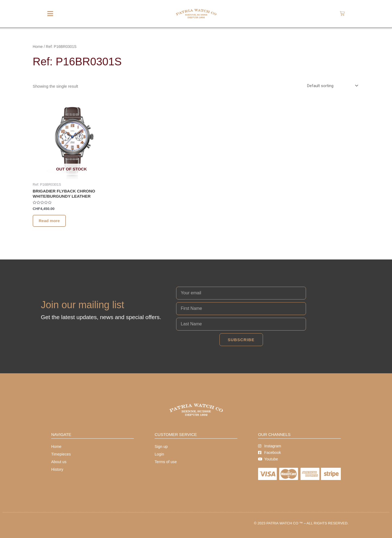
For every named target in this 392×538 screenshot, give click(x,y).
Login (159, 454)
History (57, 469)
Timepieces (61, 454)
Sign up (161, 447)
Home (38, 47)
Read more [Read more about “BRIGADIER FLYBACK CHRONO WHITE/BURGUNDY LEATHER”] (49, 221)
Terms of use (166, 462)
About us (59, 462)
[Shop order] (332, 86)
